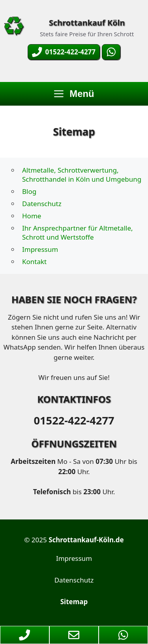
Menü (74, 94)
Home (32, 216)
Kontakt (34, 262)
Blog (29, 191)
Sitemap (74, 602)
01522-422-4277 (74, 420)
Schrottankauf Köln (87, 23)
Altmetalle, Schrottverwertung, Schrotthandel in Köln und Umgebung (82, 175)
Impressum (40, 249)
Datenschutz (42, 204)
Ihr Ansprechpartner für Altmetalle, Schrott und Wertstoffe (78, 233)
